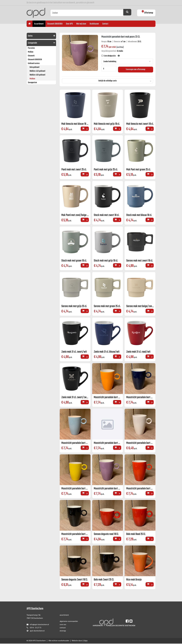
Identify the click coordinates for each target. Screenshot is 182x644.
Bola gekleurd (34, 67)
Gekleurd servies (34, 63)
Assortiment (39, 24)
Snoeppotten (32, 83)
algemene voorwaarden (69, 622)
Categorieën (32, 43)
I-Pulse (85, 641)
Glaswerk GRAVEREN (55, 24)
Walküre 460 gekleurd (37, 75)
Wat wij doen (81, 24)
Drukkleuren (94, 24)
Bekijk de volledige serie (108, 80)
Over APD (69, 24)
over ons (63, 625)
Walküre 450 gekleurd (37, 71)
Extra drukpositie (109, 56)
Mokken (31, 52)
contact (63, 628)
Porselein (31, 48)
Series (30, 36)
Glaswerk (31, 56)
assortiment (64, 616)
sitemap (63, 631)
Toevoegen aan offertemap (136, 69)
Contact (105, 24)
